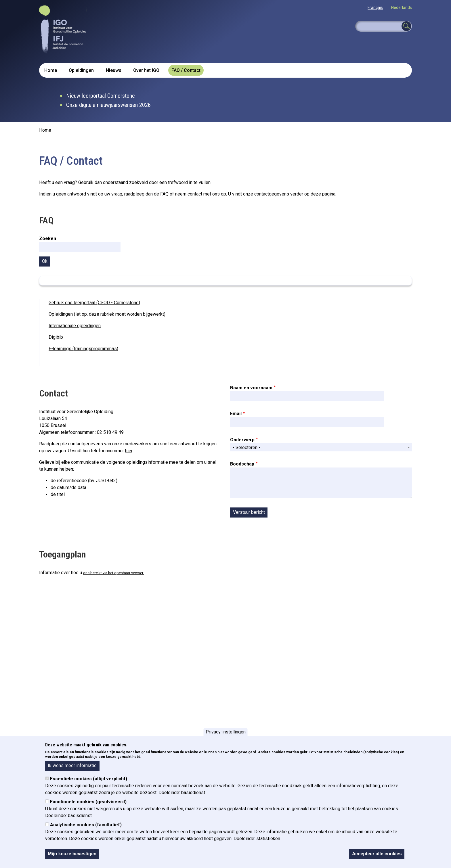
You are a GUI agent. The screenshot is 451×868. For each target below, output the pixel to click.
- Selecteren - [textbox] (246, 448)
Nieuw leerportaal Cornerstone (101, 96)
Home (51, 70)
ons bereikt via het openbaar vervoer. (113, 573)
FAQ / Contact (186, 70)
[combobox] (321, 447)
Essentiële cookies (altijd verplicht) (89, 779)
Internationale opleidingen (75, 326)
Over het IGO (146, 70)
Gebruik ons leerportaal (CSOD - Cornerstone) (94, 303)
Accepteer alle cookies (377, 854)
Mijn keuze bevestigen (72, 854)
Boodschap (242, 464)
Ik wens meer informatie (72, 766)
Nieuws (114, 70)
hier (129, 451)
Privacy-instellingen (226, 732)
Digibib (56, 337)
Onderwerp (242, 440)
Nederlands (402, 7)
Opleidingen (81, 70)
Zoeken (48, 238)
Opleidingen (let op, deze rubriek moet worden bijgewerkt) (107, 314)
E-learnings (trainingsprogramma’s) (83, 349)
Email (236, 414)
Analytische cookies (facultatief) (86, 825)
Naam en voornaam (251, 388)
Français (375, 7)
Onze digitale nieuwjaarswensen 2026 (108, 105)
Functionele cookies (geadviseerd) (88, 802)
